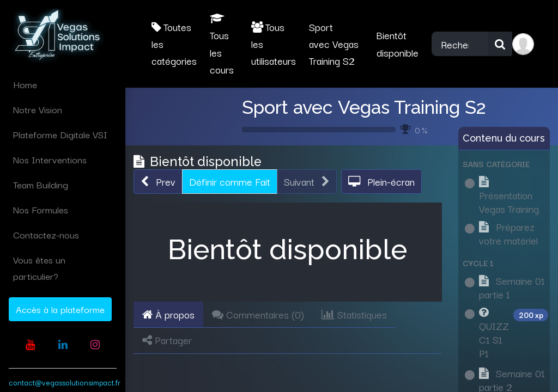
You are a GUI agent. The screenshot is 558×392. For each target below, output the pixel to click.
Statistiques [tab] (354, 314)
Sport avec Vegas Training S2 (364, 107)
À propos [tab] (168, 314)
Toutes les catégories (174, 44)
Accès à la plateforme (60, 309)
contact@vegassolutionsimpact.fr (65, 382)
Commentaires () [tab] (258, 314)
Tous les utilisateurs (274, 44)
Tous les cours (222, 45)
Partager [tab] (167, 340)
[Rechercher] (500, 44)
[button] (158, 182)
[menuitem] (63, 84)
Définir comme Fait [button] (230, 181)
